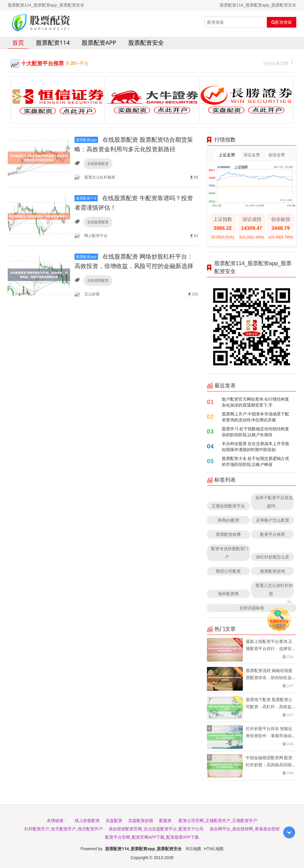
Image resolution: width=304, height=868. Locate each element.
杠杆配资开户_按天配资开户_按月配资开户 (64, 829)
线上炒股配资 (87, 820)
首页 (18, 43)
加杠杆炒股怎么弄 (273, 557)
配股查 (165, 820)
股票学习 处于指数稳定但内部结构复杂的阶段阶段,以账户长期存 (256, 432)
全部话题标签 (252, 608)
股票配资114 (53, 43)
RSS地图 (194, 849)
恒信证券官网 (278, 63)
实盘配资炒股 (141, 820)
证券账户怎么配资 (273, 520)
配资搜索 (282, 22)
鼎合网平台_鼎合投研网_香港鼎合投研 (245, 829)
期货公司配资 (228, 571)
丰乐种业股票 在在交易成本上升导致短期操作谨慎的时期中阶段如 (256, 446)
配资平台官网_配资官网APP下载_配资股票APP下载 (152, 837)
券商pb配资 (228, 520)
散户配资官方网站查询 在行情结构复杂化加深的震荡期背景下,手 (256, 402)
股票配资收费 (228, 534)
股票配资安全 (146, 43)
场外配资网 (228, 594)
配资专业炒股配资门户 (230, 553)
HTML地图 (214, 849)
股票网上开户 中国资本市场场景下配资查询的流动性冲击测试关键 (256, 417)
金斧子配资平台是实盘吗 (274, 502)
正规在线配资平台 (228, 506)
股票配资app (99, 43)
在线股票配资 (98, 164)
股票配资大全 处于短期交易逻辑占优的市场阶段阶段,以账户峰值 (256, 461)
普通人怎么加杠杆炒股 (274, 589)
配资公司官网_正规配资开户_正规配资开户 (218, 820)
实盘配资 (114, 820)
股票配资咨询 (273, 571)
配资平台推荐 (273, 534)
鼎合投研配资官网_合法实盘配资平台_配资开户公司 (156, 829)
